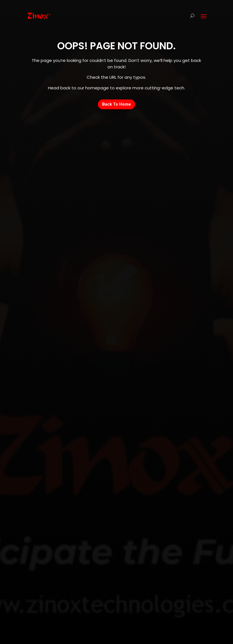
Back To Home (117, 104)
